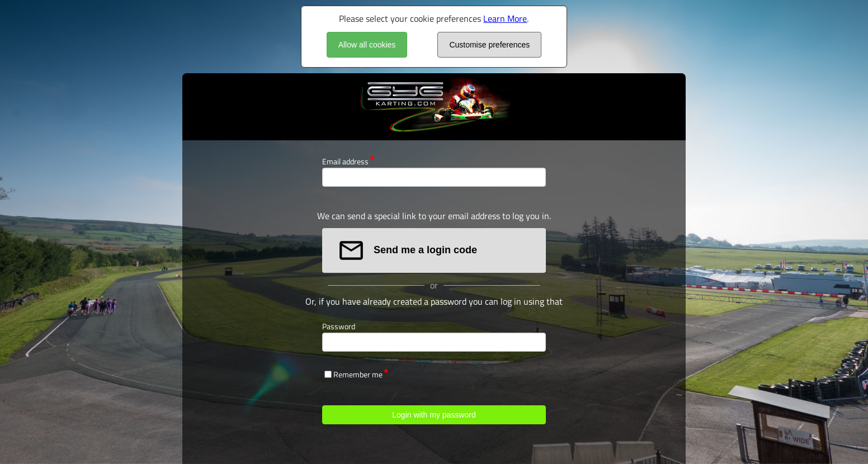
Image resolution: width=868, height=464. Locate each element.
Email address (345, 161)
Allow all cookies (367, 45)
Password (339, 326)
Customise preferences (489, 45)
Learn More (505, 18)
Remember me (358, 374)
